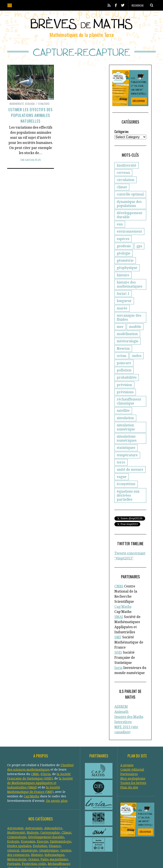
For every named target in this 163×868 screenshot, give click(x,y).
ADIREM (121, 676)
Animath (121, 682)
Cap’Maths (32, 765)
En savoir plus (31, 160)
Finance (55, 814)
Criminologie (17, 805)
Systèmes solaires (36, 841)
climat (122, 191)
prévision (124, 374)
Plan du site (129, 756)
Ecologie (30, 104)
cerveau (123, 177)
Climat (66, 801)
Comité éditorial (132, 738)
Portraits (14, 832)
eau (120, 228)
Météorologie (17, 828)
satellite (123, 400)
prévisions (125, 382)
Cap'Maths (123, 587)
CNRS (119, 572)
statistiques (126, 438)
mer (120, 324)
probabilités (127, 367)
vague (122, 467)
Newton (123, 345)
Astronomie (34, 796)
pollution (124, 360)
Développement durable (46, 805)
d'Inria (46, 742)
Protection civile (34, 832)
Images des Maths (129, 687)
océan (140, 345)
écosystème (126, 474)
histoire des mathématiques (129, 289)
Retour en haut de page (143, 859)
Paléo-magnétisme (54, 828)
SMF (118, 613)
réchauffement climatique (129, 391)
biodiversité (126, 170)
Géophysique (49, 819)
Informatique (54, 823)
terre (121, 452)
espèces (123, 243)
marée (142, 305)
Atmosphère (53, 796)
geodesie (124, 250)
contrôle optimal (130, 199)
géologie (124, 258)
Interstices (123, 692)
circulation (126, 184)
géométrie (125, 265)
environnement (129, 236)
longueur (124, 305)
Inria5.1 (123, 298)
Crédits (112, 859)
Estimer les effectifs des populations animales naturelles (31, 115)
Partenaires (129, 742)
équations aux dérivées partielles (132, 483)
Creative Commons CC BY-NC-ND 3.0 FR (85, 859)
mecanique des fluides (129, 315)
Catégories (122, 136)
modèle (135, 324)
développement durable (129, 219)
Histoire (37, 823)
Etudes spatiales (19, 814)
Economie (28, 810)
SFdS (118, 628)
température (127, 445)
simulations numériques (127, 428)
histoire (123, 279)
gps (139, 250)
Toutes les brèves (133, 751)
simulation (125, 408)
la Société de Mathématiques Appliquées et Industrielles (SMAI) (40, 751)
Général (13, 819)
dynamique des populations (129, 208)
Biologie (33, 801)
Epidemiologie (61, 810)
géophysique (127, 272)
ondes (122, 353)
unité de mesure (130, 459)
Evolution (40, 814)
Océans (34, 828)
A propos (127, 733)
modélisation (127, 331)
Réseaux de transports (41, 837)
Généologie (29, 819)
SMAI (119, 592)
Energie (43, 810)
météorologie (128, 338)
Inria (118, 643)
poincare (139, 353)
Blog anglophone (133, 747)
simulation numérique (126, 417)
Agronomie (15, 796)
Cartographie (50, 801)
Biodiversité (17, 104)
